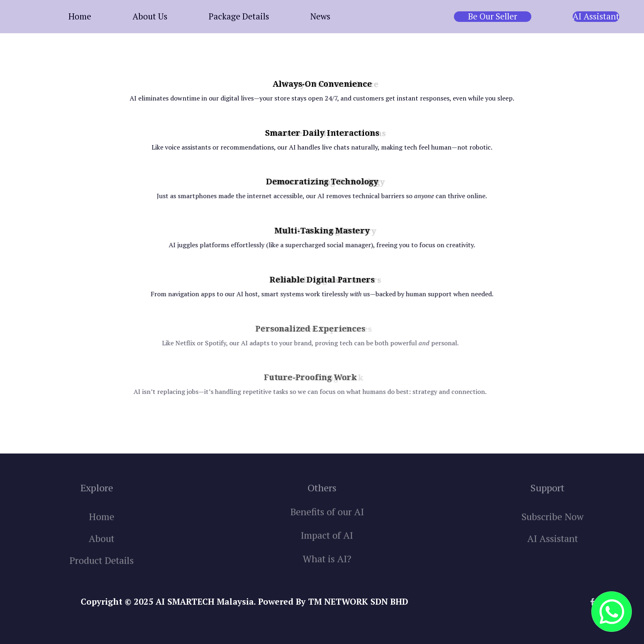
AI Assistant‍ (553, 548)
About (102, 548)
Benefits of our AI (327, 521)
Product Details (102, 570)
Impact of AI (327, 545)
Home (102, 526)
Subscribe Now (553, 526)
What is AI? (327, 568)
